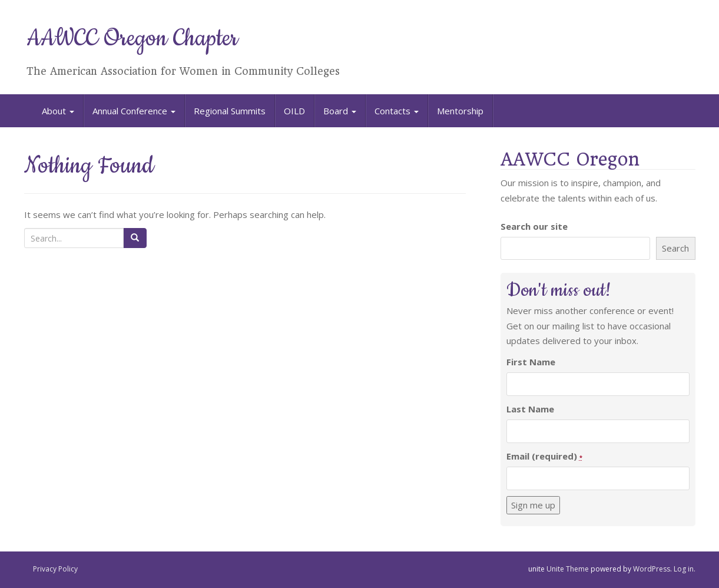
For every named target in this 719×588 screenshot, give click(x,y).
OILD (294, 111)
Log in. (685, 569)
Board (340, 111)
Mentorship (460, 111)
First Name (531, 362)
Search (675, 248)
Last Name (530, 409)
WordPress (652, 569)
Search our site (534, 226)
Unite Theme (568, 569)
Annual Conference (134, 111)
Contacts (397, 111)
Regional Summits (230, 111)
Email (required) (544, 456)
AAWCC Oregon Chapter (132, 39)
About (58, 111)
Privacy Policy (55, 569)
